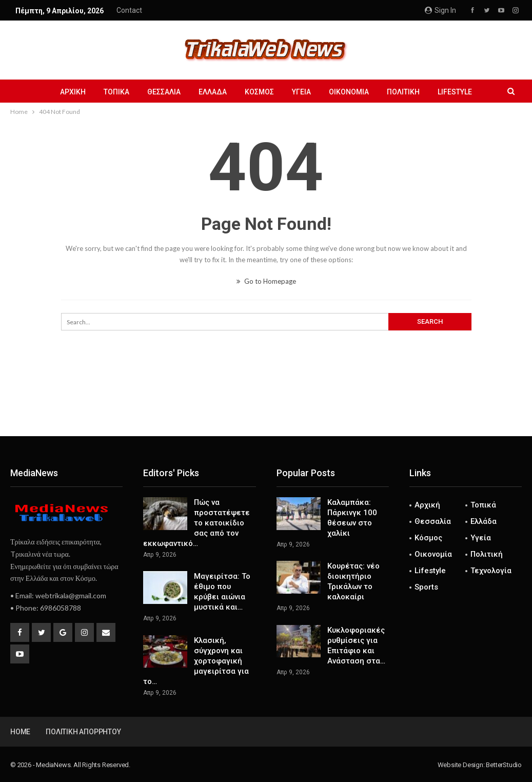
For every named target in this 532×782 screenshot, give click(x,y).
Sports (426, 587)
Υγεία (301, 92)
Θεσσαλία (164, 92)
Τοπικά (116, 92)
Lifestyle (455, 92)
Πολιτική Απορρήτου (83, 732)
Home (20, 732)
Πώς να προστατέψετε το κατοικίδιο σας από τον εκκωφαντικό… (196, 523)
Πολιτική (403, 92)
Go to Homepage (266, 281)
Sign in (440, 10)
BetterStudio (504, 765)
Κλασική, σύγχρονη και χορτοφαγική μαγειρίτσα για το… (196, 661)
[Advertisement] (266, 402)
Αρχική (73, 92)
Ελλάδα (213, 92)
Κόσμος (259, 92)
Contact (129, 10)
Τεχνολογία (491, 571)
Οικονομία (349, 92)
